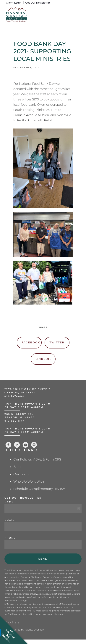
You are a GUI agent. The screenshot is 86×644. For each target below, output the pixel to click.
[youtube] (25, 445)
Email (9, 520)
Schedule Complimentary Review (39, 489)
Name (9, 502)
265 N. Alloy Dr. (19, 414)
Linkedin (44, 359)
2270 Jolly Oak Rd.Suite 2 (27, 389)
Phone (10, 538)
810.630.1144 (15, 421)
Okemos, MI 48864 (20, 393)
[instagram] (34, 445)
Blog (17, 467)
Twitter (57, 342)
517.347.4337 (15, 396)
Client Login (14, 3)
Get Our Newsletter (38, 3)
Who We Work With (29, 481)
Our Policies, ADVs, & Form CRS (37, 459)
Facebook (31, 342)
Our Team (21, 474)
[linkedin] (17, 445)
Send (43, 559)
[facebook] (8, 445)
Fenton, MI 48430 (20, 417)
